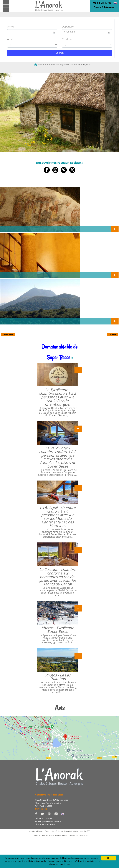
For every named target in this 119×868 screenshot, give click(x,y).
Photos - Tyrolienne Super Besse (58, 630)
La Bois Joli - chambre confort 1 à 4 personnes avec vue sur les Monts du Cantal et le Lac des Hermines (58, 517)
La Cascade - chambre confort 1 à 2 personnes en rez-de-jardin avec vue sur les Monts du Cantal (58, 577)
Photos (43, 64)
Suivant (112, 335)
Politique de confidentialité (67, 831)
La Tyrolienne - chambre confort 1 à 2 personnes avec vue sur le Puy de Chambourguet (58, 397)
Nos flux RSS (85, 831)
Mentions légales (36, 831)
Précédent (8, 335)
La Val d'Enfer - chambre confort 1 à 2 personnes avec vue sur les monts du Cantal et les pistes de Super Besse (58, 457)
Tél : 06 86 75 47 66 (43, 818)
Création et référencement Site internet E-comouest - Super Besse (60, 835)
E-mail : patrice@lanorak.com (48, 821)
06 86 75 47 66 (102, 3)
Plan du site (50, 831)
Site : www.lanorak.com (46, 824)
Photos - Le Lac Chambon (58, 677)
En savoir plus (63, 864)
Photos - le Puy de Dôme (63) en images (68, 64)
